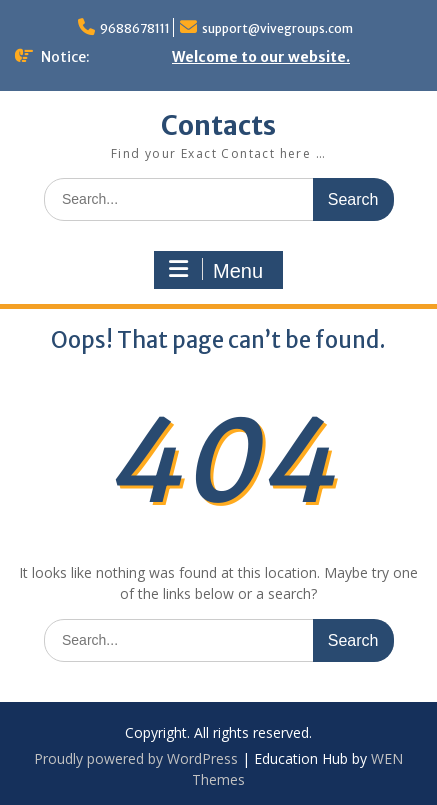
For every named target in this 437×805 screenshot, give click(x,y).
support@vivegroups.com (277, 28)
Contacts (218, 125)
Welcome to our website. (261, 57)
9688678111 (135, 28)
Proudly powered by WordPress (136, 758)
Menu (216, 270)
